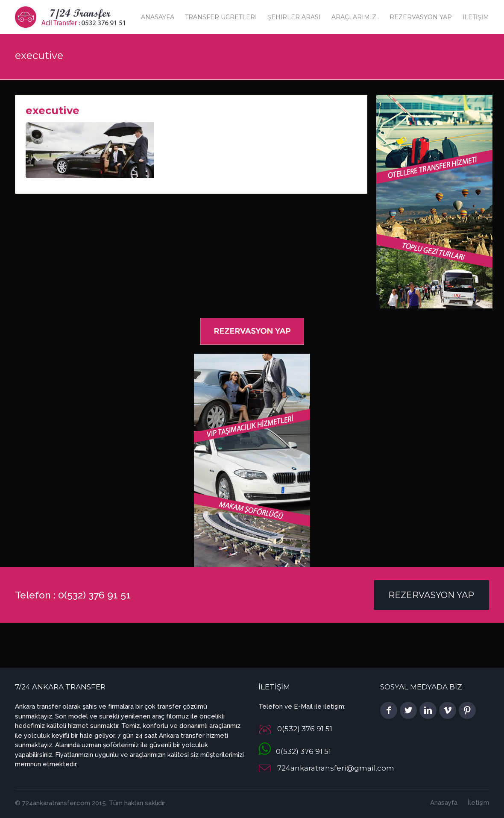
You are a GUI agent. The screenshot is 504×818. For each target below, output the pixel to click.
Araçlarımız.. (355, 17)
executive (53, 110)
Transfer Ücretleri (221, 17)
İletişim (476, 17)
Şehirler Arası (294, 17)
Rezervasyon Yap (421, 17)
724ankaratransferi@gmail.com (336, 768)
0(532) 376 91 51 (295, 751)
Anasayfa (158, 17)
